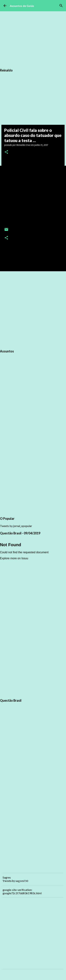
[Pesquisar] (61, 6)
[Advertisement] (33, 310)
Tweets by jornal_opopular (16, 526)
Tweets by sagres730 (15, 881)
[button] (6, 152)
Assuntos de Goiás (22, 6)
